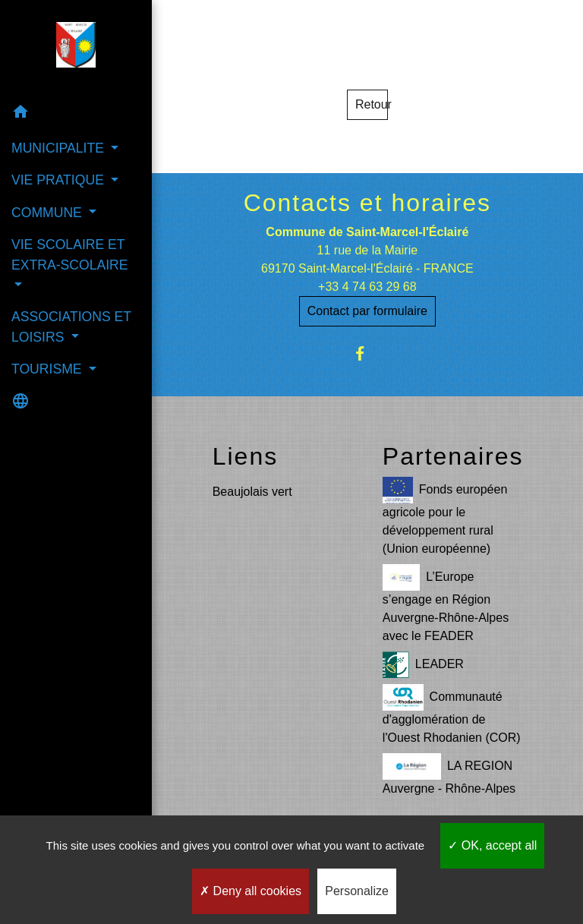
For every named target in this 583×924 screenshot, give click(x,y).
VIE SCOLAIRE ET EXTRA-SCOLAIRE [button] (70, 254)
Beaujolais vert (252, 492)
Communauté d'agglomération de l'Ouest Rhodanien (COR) (452, 714)
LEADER (423, 665)
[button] (76, 114)
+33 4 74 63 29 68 (367, 287)
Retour (372, 104)
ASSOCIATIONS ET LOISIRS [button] (71, 326)
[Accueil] (76, 48)
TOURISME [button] (48, 369)
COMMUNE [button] (49, 213)
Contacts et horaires (367, 203)
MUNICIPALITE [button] (60, 148)
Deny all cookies (251, 891)
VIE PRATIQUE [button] (60, 180)
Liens (246, 456)
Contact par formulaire (367, 311)
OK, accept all (492, 845)
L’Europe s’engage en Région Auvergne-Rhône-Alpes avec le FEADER (446, 603)
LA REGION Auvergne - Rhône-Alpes (449, 774)
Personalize (357, 891)
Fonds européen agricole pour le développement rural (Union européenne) (445, 516)
